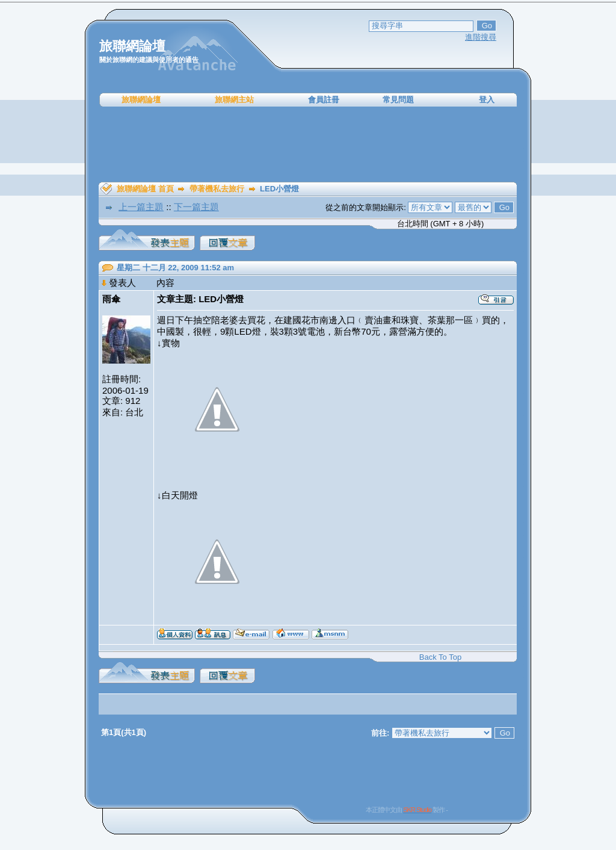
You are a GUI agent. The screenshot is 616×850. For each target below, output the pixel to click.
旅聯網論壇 (141, 100)
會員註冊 (324, 100)
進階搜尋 (481, 37)
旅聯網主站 (234, 100)
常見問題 (398, 100)
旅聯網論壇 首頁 (145, 189)
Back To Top (440, 657)
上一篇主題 (141, 207)
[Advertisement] (308, 144)
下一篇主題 (196, 207)
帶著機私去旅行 (217, 189)
